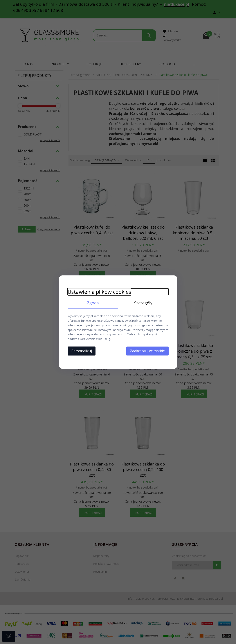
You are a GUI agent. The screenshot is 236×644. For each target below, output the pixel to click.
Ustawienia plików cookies (99, 292)
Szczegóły (143, 303)
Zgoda (93, 303)
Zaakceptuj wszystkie (147, 351)
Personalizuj (82, 351)
